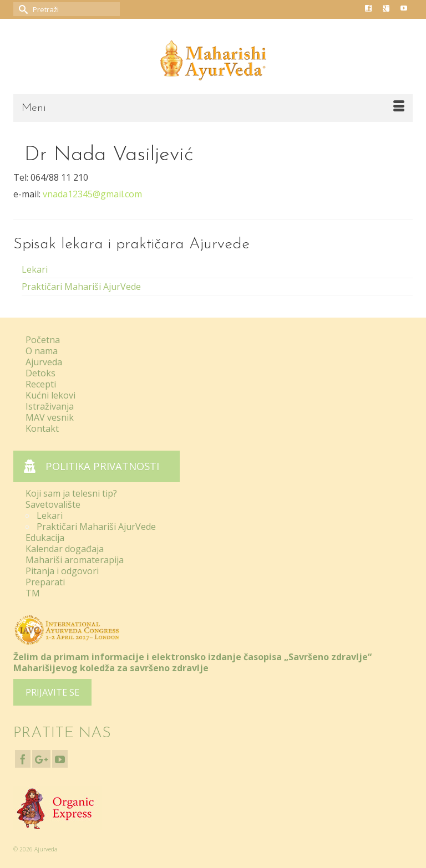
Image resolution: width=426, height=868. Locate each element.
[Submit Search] (22, 9)
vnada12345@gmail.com (92, 194)
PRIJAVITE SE (52, 692)
